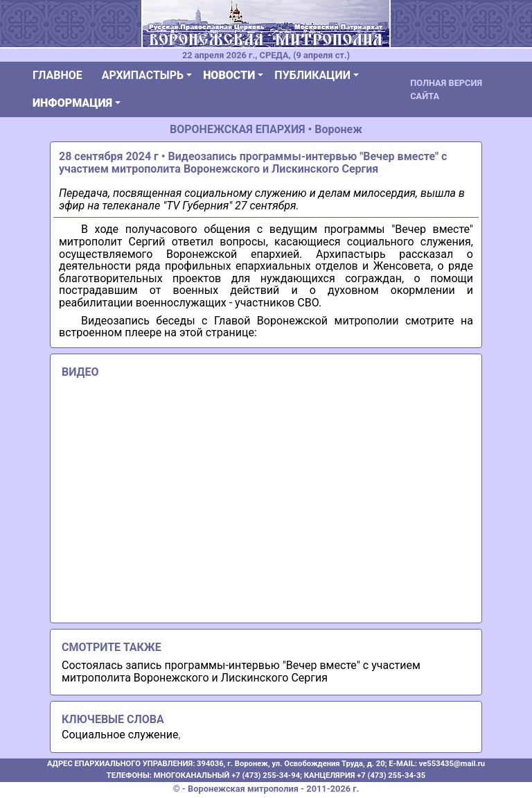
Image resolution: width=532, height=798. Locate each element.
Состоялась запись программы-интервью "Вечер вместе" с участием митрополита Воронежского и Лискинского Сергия (241, 671)
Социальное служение (120, 735)
